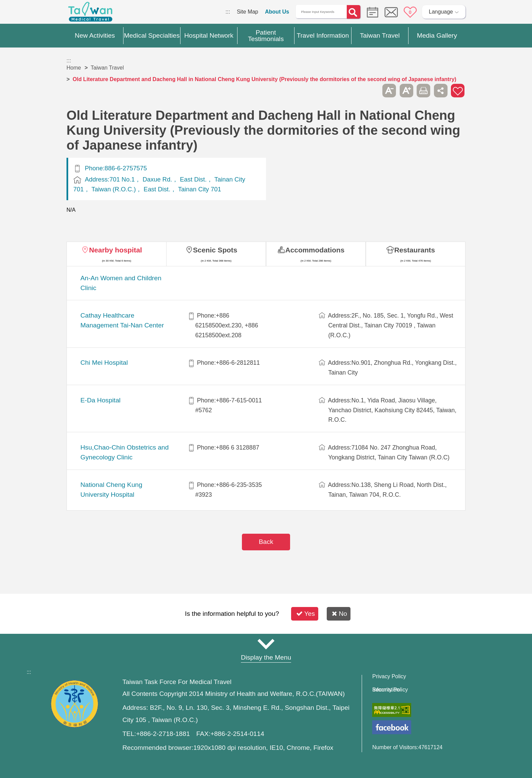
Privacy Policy (389, 677)
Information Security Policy (390, 690)
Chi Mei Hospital (104, 363)
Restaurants (415, 250)
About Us (277, 12)
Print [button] (423, 91)
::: (228, 12)
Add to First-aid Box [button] (458, 91)
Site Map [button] (266, 644)
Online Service (391, 12)
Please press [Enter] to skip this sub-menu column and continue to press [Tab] (372, 91)
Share (441, 91)
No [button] (339, 614)
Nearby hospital (115, 250)
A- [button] (389, 91)
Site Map (248, 12)
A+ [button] (406, 91)
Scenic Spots (215, 250)
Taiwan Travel (107, 68)
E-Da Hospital (100, 400)
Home (74, 68)
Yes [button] (306, 614)
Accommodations (315, 250)
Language (441, 12)
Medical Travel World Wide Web (90, 14)
